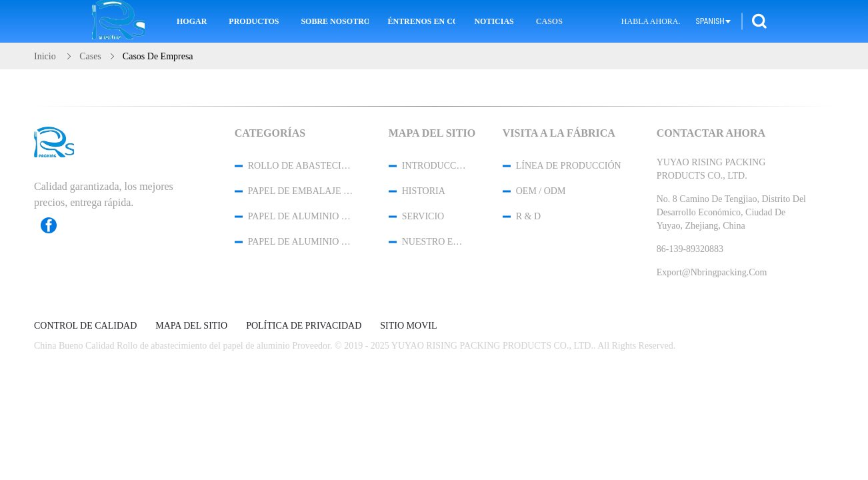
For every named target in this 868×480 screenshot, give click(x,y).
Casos (549, 21)
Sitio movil (408, 326)
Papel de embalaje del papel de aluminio (301, 191)
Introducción (435, 166)
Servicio (423, 216)
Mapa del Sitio (191, 326)
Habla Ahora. (651, 21)
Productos (254, 21)
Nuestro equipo (435, 242)
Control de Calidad (85, 326)
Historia (424, 191)
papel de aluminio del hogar (301, 216)
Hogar (192, 21)
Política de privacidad (304, 326)
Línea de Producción (569, 166)
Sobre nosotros (335, 21)
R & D (528, 216)
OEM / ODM (541, 191)
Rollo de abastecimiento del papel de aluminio (301, 166)
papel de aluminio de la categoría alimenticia (301, 242)
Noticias (494, 21)
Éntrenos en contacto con (421, 21)
